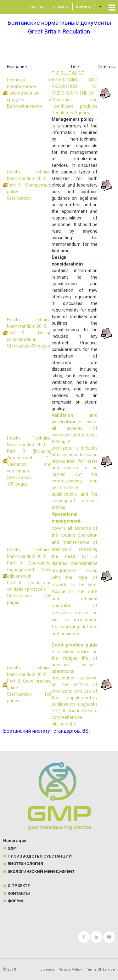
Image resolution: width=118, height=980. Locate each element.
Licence (48, 970)
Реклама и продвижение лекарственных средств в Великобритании (29, 93)
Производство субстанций (40, 856)
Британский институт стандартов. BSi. (47, 731)
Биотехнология (25, 864)
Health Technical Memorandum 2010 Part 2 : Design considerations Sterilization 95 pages (29, 333)
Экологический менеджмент (41, 872)
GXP (12, 848)
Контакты (60, 7)
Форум (83, 7)
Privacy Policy (70, 970)
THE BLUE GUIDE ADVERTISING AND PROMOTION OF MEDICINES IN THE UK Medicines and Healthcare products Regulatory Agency (75, 93)
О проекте (37, 7)
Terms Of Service (100, 970)
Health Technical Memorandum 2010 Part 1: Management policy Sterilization (29, 185)
